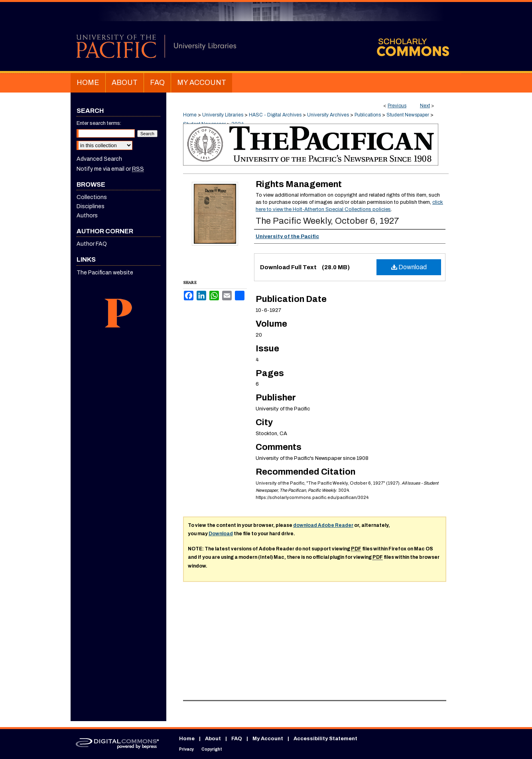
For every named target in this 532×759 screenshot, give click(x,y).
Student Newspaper (408, 115)
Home (190, 115)
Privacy (186, 749)
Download (409, 267)
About (213, 739)
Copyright (212, 749)
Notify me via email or (110, 169)
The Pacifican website (105, 273)
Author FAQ (92, 244)
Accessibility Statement (325, 739)
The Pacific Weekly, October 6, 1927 (327, 221)
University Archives (328, 115)
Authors (87, 216)
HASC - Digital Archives (275, 115)
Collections (92, 197)
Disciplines (91, 206)
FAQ (237, 739)
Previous (397, 106)
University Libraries (223, 115)
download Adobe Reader (323, 525)
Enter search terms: (99, 123)
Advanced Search (99, 159)
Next (425, 106)
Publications (368, 115)
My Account (268, 739)
